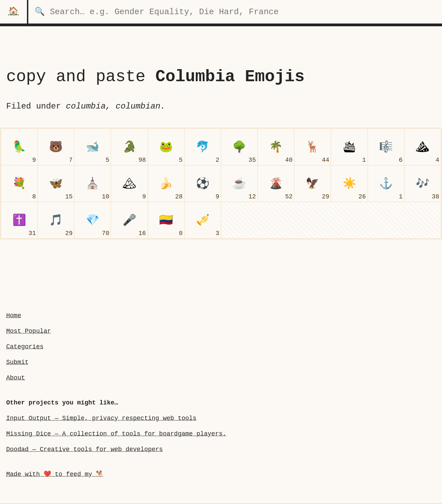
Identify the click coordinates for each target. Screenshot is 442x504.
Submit (17, 362)
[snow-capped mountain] (129, 184)
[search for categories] (235, 12)
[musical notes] (423, 184)
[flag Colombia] (166, 220)
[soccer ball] (203, 184)
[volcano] (276, 184)
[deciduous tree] (239, 147)
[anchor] (386, 184)
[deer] (313, 147)
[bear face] (56, 147)
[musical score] (386, 147)
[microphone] (129, 220)
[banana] (166, 184)
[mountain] (423, 147)
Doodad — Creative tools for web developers (85, 449)
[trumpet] (203, 220)
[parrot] (19, 147)
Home (14, 316)
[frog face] (166, 147)
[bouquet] (19, 184)
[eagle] (313, 184)
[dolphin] (203, 147)
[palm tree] (276, 147)
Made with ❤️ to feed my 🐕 (55, 474)
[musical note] (56, 220)
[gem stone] (93, 220)
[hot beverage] (239, 184)
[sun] (349, 184)
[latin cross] (19, 220)
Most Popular (29, 331)
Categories (25, 347)
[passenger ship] (349, 147)
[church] (93, 184)
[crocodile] (129, 147)
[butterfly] (56, 184)
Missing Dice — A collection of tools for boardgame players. (116, 434)
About (16, 378)
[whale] (93, 147)
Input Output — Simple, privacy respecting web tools (101, 418)
